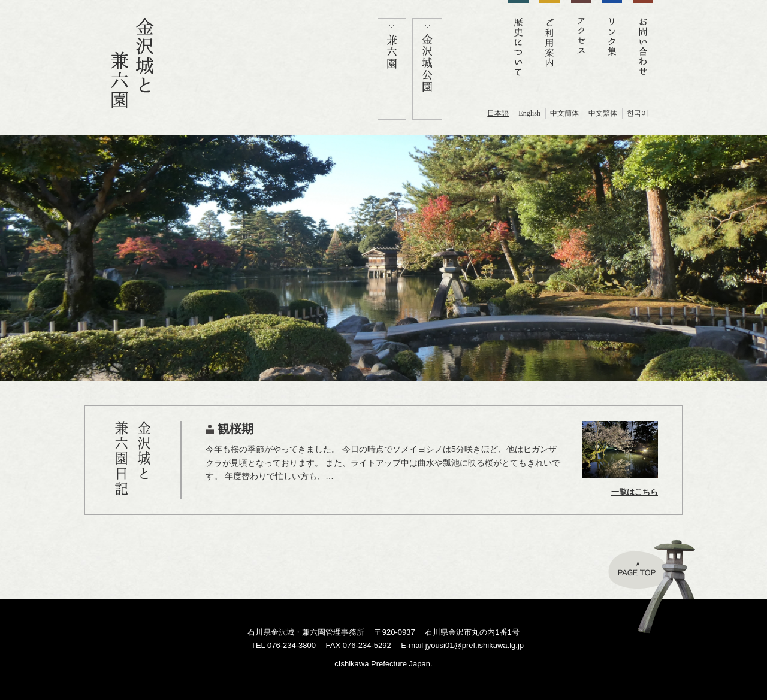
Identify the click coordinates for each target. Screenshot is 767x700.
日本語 (498, 113)
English (529, 113)
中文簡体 (564, 113)
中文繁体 (603, 113)
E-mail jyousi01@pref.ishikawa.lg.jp (462, 645)
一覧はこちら (635, 492)
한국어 (638, 113)
